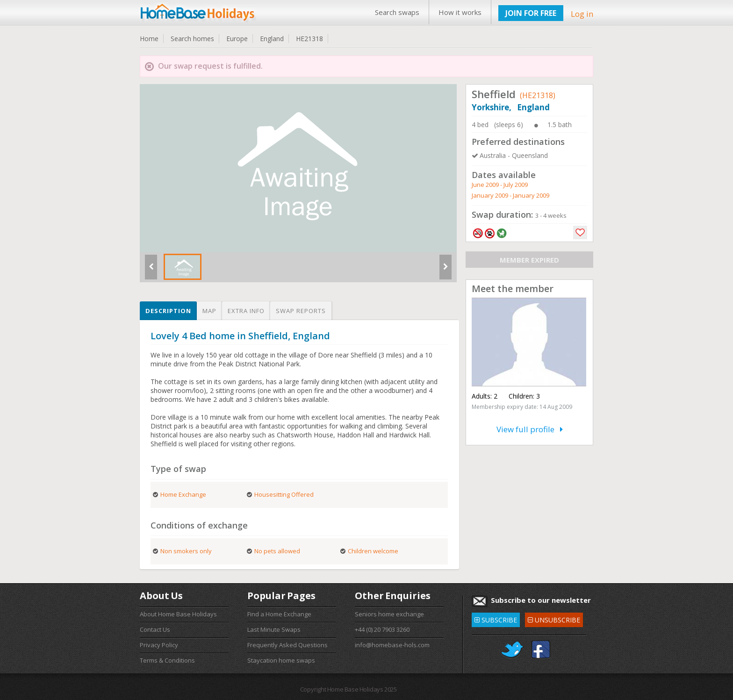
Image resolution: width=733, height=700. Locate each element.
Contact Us (155, 629)
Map (209, 311)
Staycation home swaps (281, 660)
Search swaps (397, 12)
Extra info (246, 311)
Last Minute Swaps (274, 629)
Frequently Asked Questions (287, 645)
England (272, 39)
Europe (237, 39)
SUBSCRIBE (496, 618)
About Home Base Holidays (178, 614)
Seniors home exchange (389, 614)
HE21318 (309, 39)
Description (168, 311)
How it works (460, 12)
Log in (582, 14)
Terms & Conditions (167, 660)
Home (149, 39)
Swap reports (301, 311)
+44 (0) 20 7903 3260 (382, 629)
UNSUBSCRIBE (554, 618)
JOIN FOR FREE (531, 13)
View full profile (530, 429)
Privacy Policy (159, 645)
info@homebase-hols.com (392, 645)
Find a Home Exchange (279, 614)
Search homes (192, 39)
